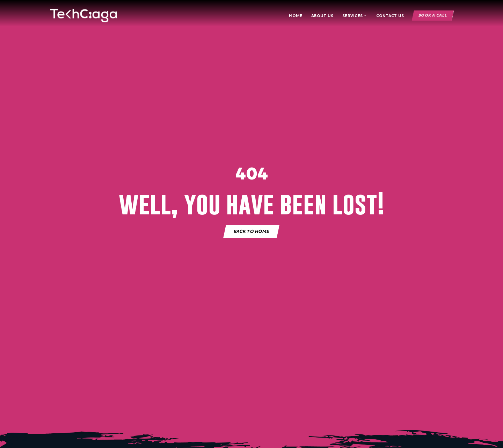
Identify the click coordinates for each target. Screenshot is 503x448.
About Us (322, 16)
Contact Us (390, 16)
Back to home (251, 231)
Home (296, 16)
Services (355, 16)
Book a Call (433, 16)
